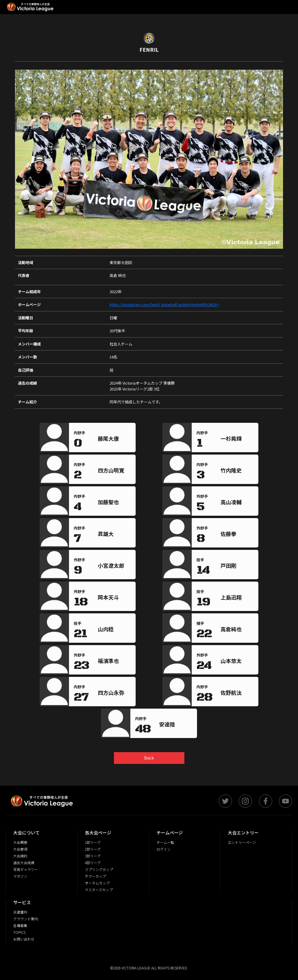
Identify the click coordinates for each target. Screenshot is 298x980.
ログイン (164, 849)
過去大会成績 (24, 863)
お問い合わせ (24, 939)
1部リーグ (93, 842)
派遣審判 (20, 912)
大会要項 (20, 849)
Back (149, 758)
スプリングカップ (99, 869)
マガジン (20, 876)
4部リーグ (93, 863)
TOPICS (19, 932)
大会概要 (20, 842)
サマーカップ (95, 876)
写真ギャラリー (26, 869)
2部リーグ (93, 849)
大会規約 (20, 856)
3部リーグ (93, 856)
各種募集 (20, 925)
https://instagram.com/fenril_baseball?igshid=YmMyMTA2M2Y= (164, 304)
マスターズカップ (99, 890)
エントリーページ (242, 842)
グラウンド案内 (26, 919)
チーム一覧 (165, 842)
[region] (116, 440)
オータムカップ (97, 883)
